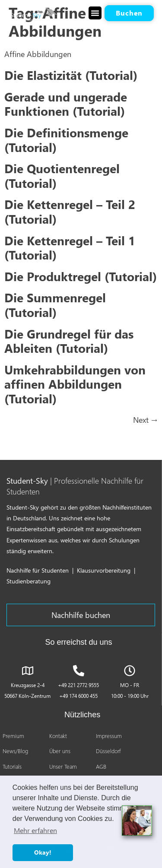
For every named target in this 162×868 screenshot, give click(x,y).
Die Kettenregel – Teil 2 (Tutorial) (70, 211)
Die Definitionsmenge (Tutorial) (66, 139)
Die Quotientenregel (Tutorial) (62, 175)
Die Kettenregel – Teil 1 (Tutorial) (70, 247)
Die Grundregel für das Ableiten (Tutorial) (69, 341)
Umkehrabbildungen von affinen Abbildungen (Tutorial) (75, 384)
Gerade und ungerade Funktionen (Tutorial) (66, 104)
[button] (95, 13)
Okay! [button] (43, 852)
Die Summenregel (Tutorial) (55, 304)
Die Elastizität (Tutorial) (71, 75)
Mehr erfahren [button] (35, 830)
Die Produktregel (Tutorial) (81, 276)
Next (145, 420)
